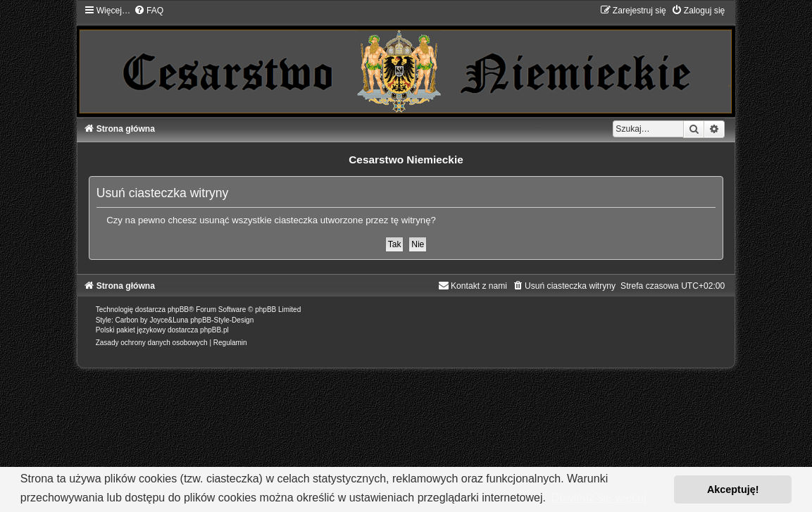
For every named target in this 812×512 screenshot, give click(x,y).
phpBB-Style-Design (222, 320)
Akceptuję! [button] (733, 489)
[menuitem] (149, 11)
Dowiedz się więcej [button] (599, 498)
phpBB (178, 310)
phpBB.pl (214, 330)
